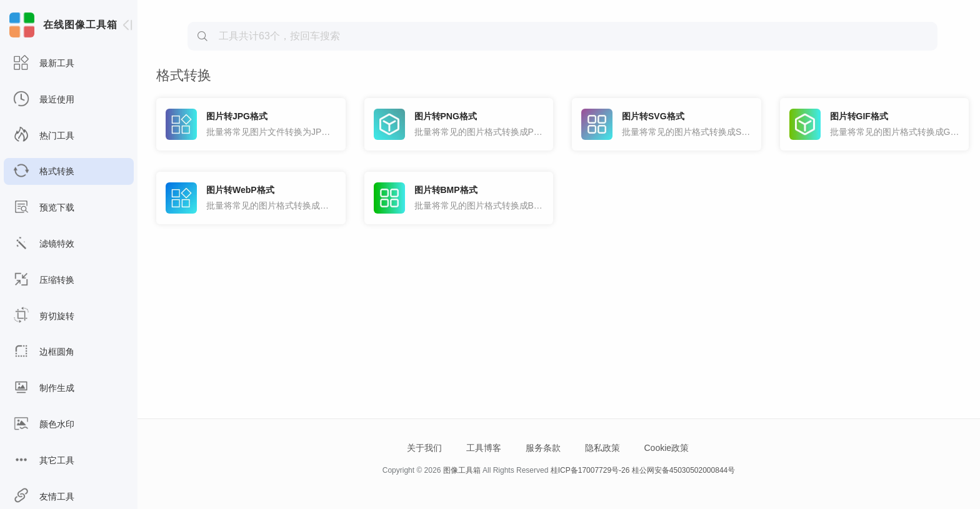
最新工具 (44, 63)
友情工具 (44, 497)
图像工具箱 (462, 470)
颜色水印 (44, 424)
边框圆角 (44, 352)
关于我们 (424, 448)
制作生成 (44, 388)
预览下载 (44, 208)
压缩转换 (44, 280)
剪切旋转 (44, 316)
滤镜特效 (44, 244)
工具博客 (484, 448)
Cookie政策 (666, 448)
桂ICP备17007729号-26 (590, 470)
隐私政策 (602, 448)
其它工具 (44, 461)
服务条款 (543, 448)
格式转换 (44, 171)
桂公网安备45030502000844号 (683, 470)
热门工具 (44, 136)
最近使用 (44, 100)
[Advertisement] (562, 97)
